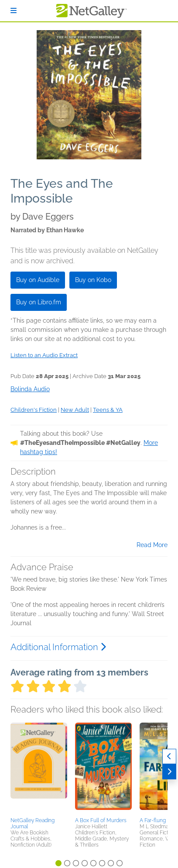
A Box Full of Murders (101, 820)
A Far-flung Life (158, 820)
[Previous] (169, 756)
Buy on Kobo (93, 280)
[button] (39, 768)
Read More (152, 545)
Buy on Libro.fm (39, 302)
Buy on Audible (38, 280)
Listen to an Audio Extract (44, 355)
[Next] (169, 772)
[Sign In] (14, 11)
